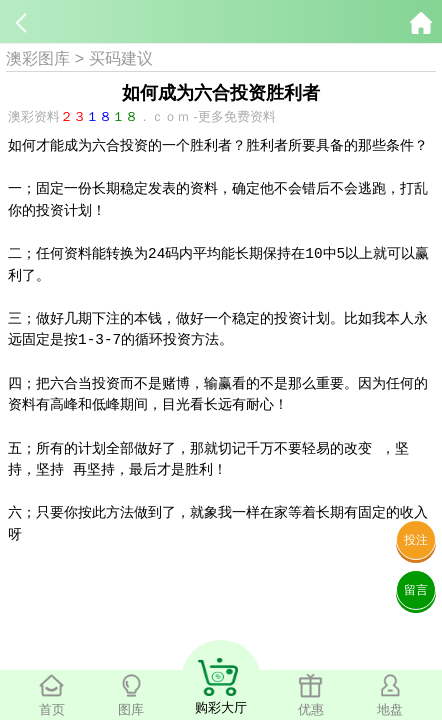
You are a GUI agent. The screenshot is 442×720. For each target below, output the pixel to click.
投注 (416, 540)
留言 (416, 590)
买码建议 (121, 58)
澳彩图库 (38, 58)
